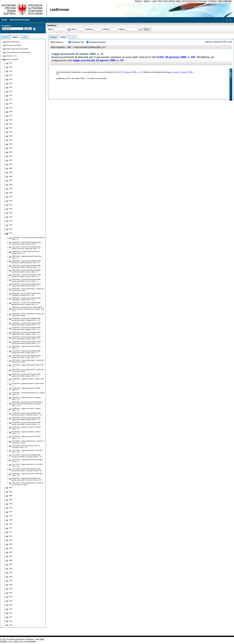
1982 (11, 491)
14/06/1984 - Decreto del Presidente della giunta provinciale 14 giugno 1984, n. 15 (26, 338)
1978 (11, 508)
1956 (11, 597)
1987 (11, 221)
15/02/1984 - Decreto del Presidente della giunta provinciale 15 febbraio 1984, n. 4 (26, 266)
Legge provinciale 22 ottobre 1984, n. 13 (89, 47)
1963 (11, 568)
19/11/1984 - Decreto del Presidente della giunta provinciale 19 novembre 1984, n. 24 (27, 456)
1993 (11, 196)
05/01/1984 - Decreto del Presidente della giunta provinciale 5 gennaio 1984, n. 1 (26, 243)
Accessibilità (30, 642)
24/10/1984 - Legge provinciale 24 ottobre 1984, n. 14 (26, 437)
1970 (11, 540)
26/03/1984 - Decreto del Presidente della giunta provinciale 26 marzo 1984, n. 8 (26, 285)
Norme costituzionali (13, 42)
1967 (11, 552)
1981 (11, 495)
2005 (11, 148)
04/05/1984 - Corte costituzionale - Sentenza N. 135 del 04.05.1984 (28, 315)
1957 (11, 593)
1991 (11, 205)
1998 (11, 176)
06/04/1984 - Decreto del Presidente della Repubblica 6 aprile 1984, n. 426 (26, 294)
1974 (11, 524)
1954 (11, 605)
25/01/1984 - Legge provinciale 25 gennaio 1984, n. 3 (27, 257)
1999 (11, 172)
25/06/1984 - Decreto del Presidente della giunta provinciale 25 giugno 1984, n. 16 (26, 342)
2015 (11, 107)
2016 (11, 103)
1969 (11, 544)
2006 (11, 144)
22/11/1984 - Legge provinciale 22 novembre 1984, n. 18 (27, 465)
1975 (11, 520)
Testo (50, 29)
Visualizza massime (97, 42)
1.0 (5, 642)
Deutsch (138, 1)
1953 (11, 609)
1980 (11, 499)
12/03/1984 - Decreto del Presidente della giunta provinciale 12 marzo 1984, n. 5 (26, 271)
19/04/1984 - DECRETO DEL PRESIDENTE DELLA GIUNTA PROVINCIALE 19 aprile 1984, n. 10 (28, 309)
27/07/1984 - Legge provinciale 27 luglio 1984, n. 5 (28, 366)
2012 (11, 120)
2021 (11, 83)
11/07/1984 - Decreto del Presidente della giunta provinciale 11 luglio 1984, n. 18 (26, 356)
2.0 (17, 642)
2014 (11, 112)
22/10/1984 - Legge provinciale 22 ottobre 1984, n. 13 (26, 433)
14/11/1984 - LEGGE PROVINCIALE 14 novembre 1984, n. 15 (26, 446)
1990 (11, 209)
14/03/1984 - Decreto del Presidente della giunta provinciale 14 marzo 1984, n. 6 (26, 276)
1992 (11, 201)
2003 (11, 156)
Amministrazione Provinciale (194, 1)
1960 (11, 580)
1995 (11, 188)
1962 (11, 572)
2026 (11, 63)
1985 (11, 229)
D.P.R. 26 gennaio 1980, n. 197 (176, 57)
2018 (11, 95)
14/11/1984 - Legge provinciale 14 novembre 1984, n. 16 (27, 451)
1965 (11, 560)
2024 (11, 71)
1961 (11, 576)
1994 (11, 192)
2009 (11, 132)
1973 (11, 528)
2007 (11, 140)
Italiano (147, 1)
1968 (11, 548)
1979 (11, 504)
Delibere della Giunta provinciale (17, 49)
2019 (11, 91)
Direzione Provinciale (20, 20)
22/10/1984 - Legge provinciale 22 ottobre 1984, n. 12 (26, 428)
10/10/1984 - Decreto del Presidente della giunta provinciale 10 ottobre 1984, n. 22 (26, 419)
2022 (11, 79)
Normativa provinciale (13, 45)
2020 (11, 87)
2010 (11, 128)
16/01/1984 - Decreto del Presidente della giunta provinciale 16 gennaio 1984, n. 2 (26, 248)
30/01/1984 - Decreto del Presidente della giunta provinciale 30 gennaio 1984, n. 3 (26, 262)
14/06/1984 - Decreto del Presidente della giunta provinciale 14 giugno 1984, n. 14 (26, 333)
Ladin (154, 1)
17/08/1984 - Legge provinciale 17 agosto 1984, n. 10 (26, 398)
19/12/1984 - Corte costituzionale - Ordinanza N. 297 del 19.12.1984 (28, 484)
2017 (11, 99)
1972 (11, 532)
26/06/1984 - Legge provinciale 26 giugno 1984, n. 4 (26, 347)
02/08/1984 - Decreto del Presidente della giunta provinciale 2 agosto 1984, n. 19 (26, 375)
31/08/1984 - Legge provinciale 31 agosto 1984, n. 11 (26, 409)
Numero (89, 29)
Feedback (213, 1)
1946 (11, 625)
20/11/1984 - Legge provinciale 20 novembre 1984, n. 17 (27, 460)
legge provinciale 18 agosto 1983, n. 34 (98, 60)
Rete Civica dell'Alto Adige (169, 1)
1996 (11, 184)
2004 (11, 152)
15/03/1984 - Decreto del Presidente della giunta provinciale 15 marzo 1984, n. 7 (26, 280)
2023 (11, 75)
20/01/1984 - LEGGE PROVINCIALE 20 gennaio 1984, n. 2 (26, 252)
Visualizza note (78, 42)
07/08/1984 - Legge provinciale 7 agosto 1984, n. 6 (28, 380)
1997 (11, 180)
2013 (11, 116)
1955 (11, 601)
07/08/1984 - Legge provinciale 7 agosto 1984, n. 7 (28, 384)
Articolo (106, 29)
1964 (11, 564)
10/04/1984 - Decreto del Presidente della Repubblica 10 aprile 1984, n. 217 (26, 299)
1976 (11, 516)
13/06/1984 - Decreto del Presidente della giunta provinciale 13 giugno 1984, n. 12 (26, 324)
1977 (11, 512)
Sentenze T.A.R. (11, 56)
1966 (11, 556)
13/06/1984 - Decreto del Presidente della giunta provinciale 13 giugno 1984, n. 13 (26, 328)
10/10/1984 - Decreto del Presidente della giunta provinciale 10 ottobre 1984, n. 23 (26, 423)
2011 (11, 124)
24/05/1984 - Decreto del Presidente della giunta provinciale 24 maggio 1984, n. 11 (26, 319)
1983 (11, 487)
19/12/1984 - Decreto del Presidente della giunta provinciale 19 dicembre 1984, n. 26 (27, 479)
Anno (74, 29)
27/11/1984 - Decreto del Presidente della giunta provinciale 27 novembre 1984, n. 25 (27, 470)
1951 (11, 617)
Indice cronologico (58, 47)
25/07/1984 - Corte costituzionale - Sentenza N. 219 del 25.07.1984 (28, 361)
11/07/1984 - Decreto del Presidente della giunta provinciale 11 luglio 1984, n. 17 (26, 352)
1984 (69, 47)
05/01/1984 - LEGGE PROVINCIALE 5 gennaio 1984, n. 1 (28, 238)
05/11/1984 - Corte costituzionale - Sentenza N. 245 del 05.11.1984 (28, 442)
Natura (122, 29)
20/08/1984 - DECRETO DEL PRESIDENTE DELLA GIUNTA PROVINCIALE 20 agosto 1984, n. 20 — (27, 404)
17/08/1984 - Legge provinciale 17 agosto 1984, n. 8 (26, 389)
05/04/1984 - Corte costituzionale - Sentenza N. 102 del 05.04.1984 (28, 290)
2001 (11, 164)
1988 (11, 217)
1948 (11, 621)
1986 (11, 225)
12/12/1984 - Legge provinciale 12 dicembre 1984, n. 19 (27, 474)
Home (4, 20)
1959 (11, 585)
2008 (11, 136)
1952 (11, 613)
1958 (11, 589)
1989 (11, 213)
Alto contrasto (225, 1)
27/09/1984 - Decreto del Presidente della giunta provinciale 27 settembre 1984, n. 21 (27, 414)
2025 (11, 67)
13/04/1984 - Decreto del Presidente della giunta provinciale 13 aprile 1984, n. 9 (26, 303)
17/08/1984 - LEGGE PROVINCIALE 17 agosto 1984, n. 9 (28, 394)
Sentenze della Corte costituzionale (18, 52)
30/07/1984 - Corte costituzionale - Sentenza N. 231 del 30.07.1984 (28, 370)
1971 (11, 536)
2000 (11, 168)
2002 (11, 160)
